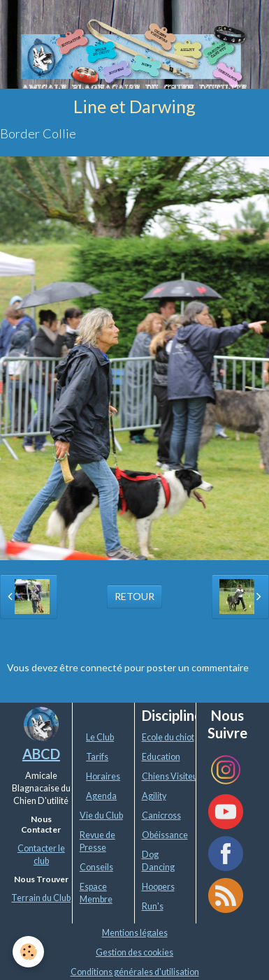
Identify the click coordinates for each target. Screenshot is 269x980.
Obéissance (165, 835)
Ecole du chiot (168, 737)
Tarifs (97, 757)
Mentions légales (135, 933)
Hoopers (158, 887)
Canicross (161, 816)
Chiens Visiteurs (174, 776)
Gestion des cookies (134, 952)
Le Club (100, 737)
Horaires (103, 776)
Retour (134, 596)
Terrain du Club (41, 898)
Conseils (96, 867)
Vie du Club (101, 816)
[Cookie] (28, 952)
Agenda (101, 796)
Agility (154, 796)
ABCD (41, 754)
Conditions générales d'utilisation (135, 972)
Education (161, 757)
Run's (153, 906)
